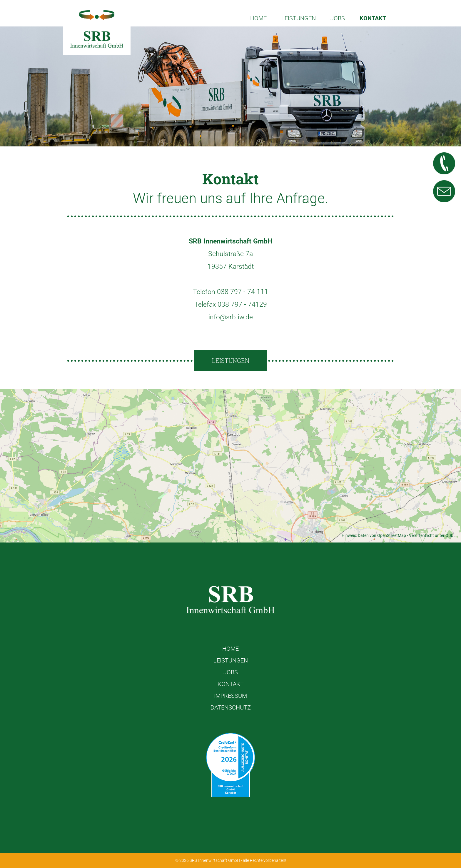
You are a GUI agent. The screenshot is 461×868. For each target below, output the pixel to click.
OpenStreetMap (392, 535)
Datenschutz (231, 707)
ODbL (451, 535)
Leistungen (299, 18)
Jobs (338, 18)
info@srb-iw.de (231, 317)
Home (258, 18)
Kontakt (373, 18)
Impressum (230, 696)
